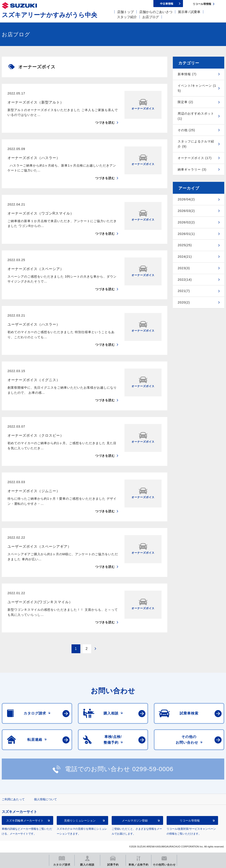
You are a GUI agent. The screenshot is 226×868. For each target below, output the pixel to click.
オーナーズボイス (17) (195, 158)
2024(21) (185, 257)
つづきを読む (105, 123)
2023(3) (184, 268)
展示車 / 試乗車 (189, 12)
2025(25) (185, 245)
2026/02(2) (186, 222)
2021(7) (184, 291)
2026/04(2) (186, 199)
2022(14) (185, 280)
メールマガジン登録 (135, 821)
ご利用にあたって (13, 799)
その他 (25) (186, 130)
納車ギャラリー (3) (192, 169)
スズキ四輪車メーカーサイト (25, 821)
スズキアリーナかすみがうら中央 (49, 15)
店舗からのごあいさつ (156, 12)
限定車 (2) (185, 102)
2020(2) (184, 302)
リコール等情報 (190, 821)
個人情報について (45, 799)
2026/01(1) (186, 234)
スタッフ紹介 (127, 17)
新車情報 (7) (187, 74)
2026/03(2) (186, 211)
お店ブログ (151, 17)
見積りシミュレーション (80, 821)
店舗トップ (125, 12)
